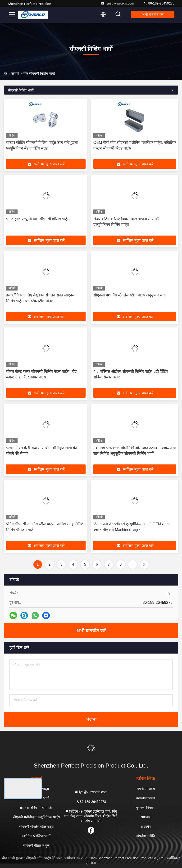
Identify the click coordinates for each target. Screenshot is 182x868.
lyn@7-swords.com (117, 3)
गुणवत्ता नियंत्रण (146, 808)
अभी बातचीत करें (152, 15)
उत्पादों (15, 73)
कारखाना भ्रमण (146, 798)
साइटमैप (146, 827)
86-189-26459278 (159, 3)
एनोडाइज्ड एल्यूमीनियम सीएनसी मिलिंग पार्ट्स (38, 219)
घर (5, 73)
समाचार (146, 817)
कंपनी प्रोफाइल (146, 789)
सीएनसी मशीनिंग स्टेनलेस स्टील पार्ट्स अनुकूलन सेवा (130, 295)
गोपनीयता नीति (146, 836)
